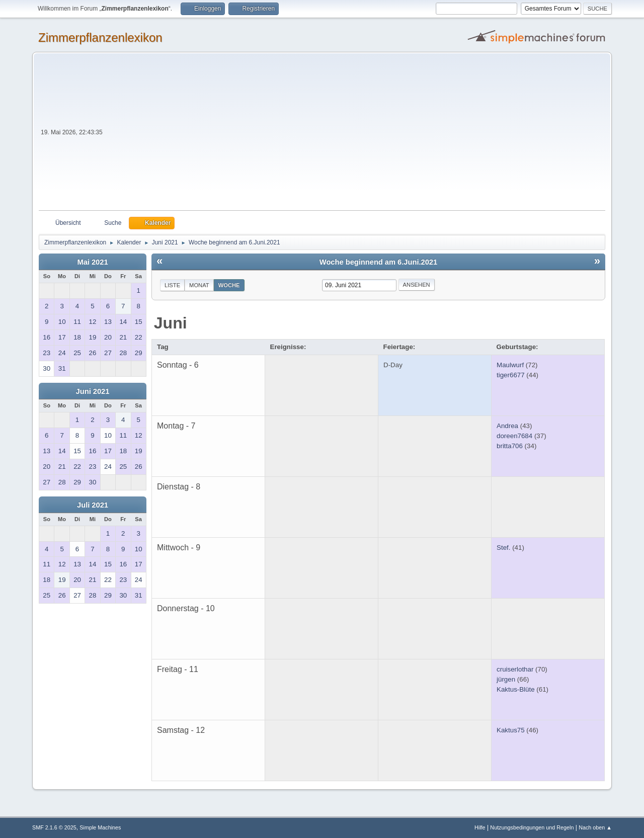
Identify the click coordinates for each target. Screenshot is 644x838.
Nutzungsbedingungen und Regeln (532, 827)
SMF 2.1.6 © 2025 (54, 827)
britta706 (510, 446)
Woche (229, 285)
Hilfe (480, 827)
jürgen (506, 679)
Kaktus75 (511, 730)
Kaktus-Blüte (516, 689)
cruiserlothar (515, 669)
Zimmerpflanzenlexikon (100, 37)
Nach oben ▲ (595, 827)
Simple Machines (100, 827)
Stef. (503, 548)
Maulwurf (510, 365)
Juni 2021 (93, 391)
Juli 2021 (93, 505)
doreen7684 (514, 436)
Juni (171, 323)
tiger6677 (511, 375)
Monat (199, 285)
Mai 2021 (92, 262)
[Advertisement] (355, 135)
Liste (172, 285)
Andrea (507, 426)
